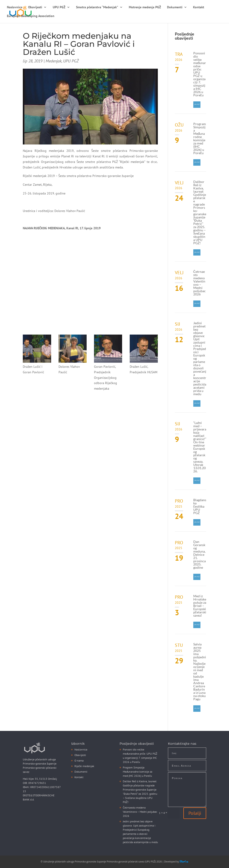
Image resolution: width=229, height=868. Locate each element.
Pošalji (195, 813)
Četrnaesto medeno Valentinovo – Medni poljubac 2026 (200, 283)
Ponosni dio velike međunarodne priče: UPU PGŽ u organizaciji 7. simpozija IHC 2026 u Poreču (200, 74)
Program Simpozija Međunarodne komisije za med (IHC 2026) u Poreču (200, 138)
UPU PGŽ (59, 7)
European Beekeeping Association (31, 16)
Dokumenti (175, 7)
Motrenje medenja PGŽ (145, 7)
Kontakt (199, 7)
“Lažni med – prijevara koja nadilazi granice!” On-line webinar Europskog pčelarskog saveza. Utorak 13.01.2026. (200, 447)
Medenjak (54, 61)
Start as (184, 862)
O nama (79, 761)
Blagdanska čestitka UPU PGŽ (200, 506)
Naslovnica (15, 7)
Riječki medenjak (84, 766)
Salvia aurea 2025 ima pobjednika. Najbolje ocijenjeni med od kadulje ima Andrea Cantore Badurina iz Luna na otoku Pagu (200, 672)
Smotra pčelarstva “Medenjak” (97, 7)
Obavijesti (35, 7)
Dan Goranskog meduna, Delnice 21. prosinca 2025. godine (200, 555)
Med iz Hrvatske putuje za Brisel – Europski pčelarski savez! (200, 606)
